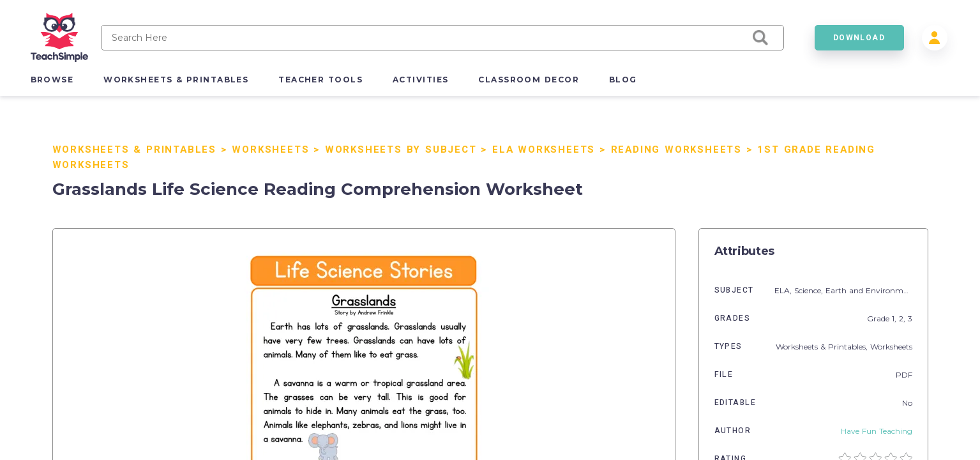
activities (420, 80)
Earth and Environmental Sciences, (892, 290)
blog (623, 80)
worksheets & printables (176, 80)
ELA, (784, 290)
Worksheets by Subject (401, 149)
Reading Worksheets (676, 149)
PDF (904, 375)
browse (52, 80)
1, (895, 318)
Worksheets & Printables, (823, 347)
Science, (810, 290)
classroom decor (529, 80)
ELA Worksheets (544, 149)
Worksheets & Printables (134, 149)
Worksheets (270, 149)
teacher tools (320, 80)
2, (903, 318)
